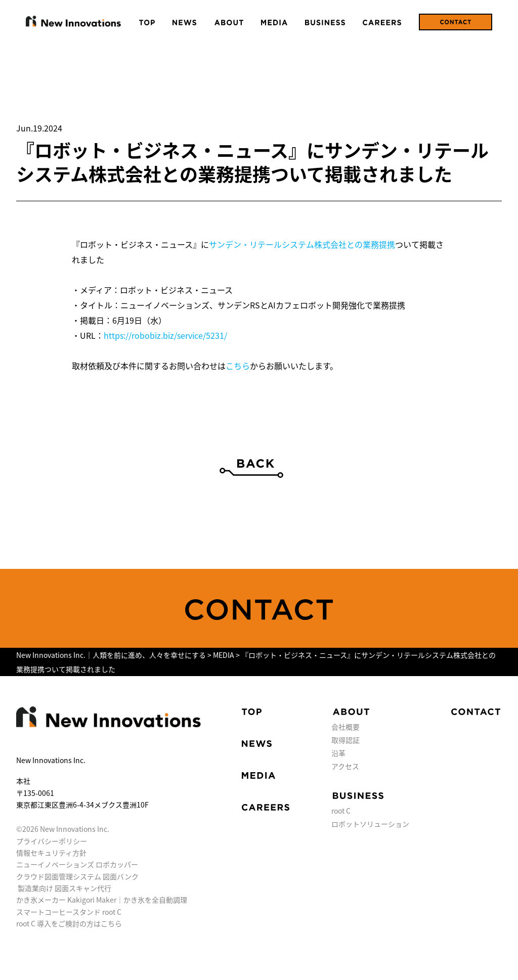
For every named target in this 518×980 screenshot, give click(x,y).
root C (341, 811)
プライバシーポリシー (52, 841)
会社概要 (346, 727)
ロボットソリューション (370, 824)
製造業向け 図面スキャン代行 (64, 888)
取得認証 (346, 740)
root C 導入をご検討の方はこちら (69, 923)
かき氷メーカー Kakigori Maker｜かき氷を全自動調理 (102, 900)
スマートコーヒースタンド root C (69, 912)
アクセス (345, 766)
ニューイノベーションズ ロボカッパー (77, 864)
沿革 (338, 753)
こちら (238, 366)
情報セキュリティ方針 (51, 853)
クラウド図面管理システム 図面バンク (77, 876)
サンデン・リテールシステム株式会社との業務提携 (302, 244)
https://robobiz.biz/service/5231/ (165, 335)
